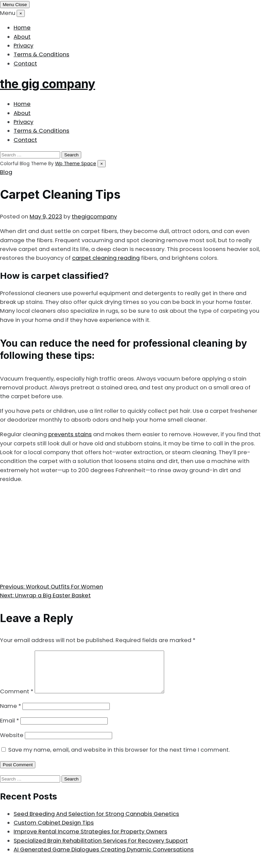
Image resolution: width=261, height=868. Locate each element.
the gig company (48, 84)
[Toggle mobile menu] (15, 5)
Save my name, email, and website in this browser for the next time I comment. (119, 758)
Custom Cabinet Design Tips (54, 831)
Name (11, 714)
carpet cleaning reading (106, 258)
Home (22, 28)
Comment (17, 700)
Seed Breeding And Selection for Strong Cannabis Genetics (96, 822)
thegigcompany (94, 217)
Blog (6, 172)
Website (12, 743)
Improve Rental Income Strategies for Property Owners (90, 840)
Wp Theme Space (76, 164)
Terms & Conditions (41, 54)
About (22, 37)
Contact (25, 64)
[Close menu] (21, 13)
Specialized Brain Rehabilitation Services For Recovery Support (101, 849)
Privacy (23, 46)
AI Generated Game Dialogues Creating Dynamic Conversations (104, 858)
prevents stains (70, 434)
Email (10, 729)
